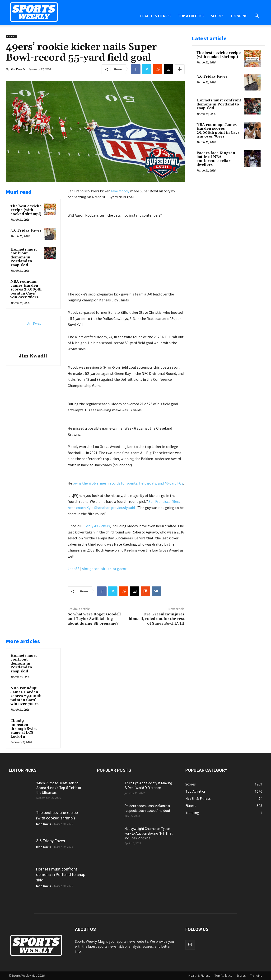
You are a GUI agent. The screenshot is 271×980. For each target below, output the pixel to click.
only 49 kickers (98, 526)
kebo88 (74, 569)
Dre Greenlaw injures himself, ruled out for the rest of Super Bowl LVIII (157, 619)
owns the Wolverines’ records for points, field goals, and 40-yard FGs (128, 483)
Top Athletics (191, 16)
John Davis (43, 824)
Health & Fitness (156, 16)
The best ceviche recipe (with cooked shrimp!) (26, 210)
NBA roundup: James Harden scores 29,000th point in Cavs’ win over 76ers (26, 289)
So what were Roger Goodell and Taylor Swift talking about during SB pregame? (94, 619)
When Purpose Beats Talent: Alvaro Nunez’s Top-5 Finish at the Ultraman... (59, 788)
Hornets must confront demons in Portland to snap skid (24, 257)
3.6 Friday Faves (26, 231)
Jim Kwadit (18, 69)
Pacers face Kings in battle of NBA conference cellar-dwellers (216, 159)
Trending (239, 16)
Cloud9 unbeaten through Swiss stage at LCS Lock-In (24, 729)
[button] (257, 16)
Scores (217, 16)
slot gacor (90, 569)
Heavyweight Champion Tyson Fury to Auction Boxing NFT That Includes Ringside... (149, 833)
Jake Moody (120, 191)
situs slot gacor (114, 569)
